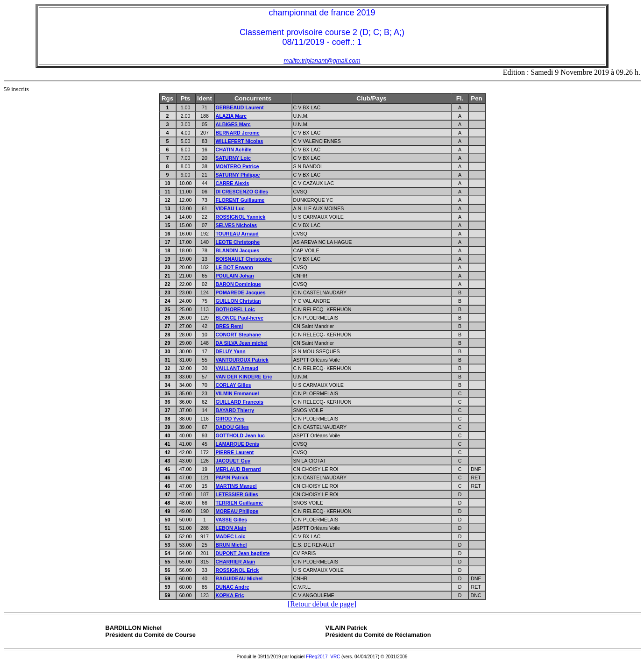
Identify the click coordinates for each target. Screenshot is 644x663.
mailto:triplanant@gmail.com (322, 61)
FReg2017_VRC (323, 657)
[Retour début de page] (322, 604)
